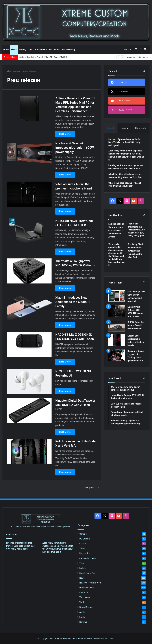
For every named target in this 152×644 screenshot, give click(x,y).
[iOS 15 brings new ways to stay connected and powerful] (117, 296)
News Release (86, 607)
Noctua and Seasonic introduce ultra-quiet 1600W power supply (75, 148)
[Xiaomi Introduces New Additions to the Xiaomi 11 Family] (29, 307)
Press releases (86, 588)
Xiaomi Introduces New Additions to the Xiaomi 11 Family (73, 302)
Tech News (85, 597)
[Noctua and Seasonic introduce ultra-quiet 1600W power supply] (29, 153)
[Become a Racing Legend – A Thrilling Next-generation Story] (117, 355)
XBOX (82, 548)
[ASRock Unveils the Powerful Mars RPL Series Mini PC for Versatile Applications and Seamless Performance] (29, 108)
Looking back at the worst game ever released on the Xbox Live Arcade (116, 230)
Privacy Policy (68, 50)
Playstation (85, 553)
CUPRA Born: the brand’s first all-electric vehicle (136, 325)
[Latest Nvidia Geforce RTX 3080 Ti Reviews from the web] (117, 311)
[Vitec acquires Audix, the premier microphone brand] (29, 194)
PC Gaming (85, 539)
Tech (31, 50)
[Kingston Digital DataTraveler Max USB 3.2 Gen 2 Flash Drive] (29, 410)
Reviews (83, 622)
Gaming (22, 50)
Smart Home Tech (88, 573)
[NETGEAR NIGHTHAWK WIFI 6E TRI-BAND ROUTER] (29, 231)
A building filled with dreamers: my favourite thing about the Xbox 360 (135, 251)
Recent (111, 128)
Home (6, 50)
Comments (141, 128)
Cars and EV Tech (44, 50)
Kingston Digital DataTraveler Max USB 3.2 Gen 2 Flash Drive (75, 405)
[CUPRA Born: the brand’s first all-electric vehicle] (117, 326)
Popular (125, 128)
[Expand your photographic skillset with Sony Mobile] (117, 340)
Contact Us (143, 57)
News (14, 50)
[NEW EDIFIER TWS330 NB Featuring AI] (29, 381)
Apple (82, 612)
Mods (57, 50)
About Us (131, 57)
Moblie (82, 568)
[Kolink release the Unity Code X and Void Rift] (29, 451)
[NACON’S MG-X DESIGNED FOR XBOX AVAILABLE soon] (29, 345)
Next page (92, 488)
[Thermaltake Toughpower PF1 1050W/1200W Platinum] (29, 271)
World (82, 602)
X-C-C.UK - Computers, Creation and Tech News (94, 638)
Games (83, 544)
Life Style (84, 592)
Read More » (65, 134)
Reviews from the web (90, 583)
